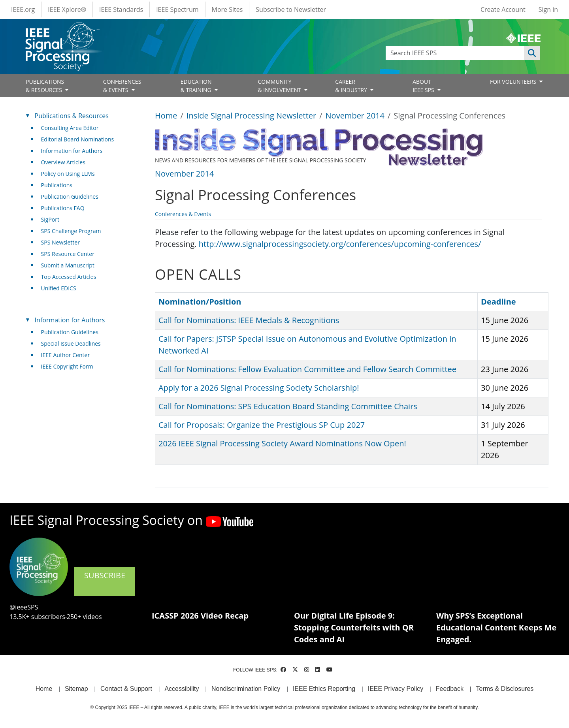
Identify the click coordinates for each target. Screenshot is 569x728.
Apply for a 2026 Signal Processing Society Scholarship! (259, 388)
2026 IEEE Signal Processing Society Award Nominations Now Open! (282, 443)
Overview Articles (63, 162)
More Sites (227, 9)
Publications (57, 185)
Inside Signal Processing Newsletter (251, 116)
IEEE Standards (121, 9)
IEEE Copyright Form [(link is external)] (70, 366)
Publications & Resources (72, 116)
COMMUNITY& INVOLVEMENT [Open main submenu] (280, 86)
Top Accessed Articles (69, 277)
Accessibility (182, 689)
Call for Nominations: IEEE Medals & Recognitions (249, 320)
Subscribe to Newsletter (291, 9)
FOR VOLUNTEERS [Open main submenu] (514, 82)
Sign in (548, 9)
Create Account (503, 9)
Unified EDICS (59, 288)
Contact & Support (126, 689)
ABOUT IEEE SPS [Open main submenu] (424, 86)
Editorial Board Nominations (78, 139)
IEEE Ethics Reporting (324, 689)
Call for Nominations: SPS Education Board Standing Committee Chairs (288, 406)
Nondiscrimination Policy (246, 689)
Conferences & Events (183, 214)
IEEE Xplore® (67, 9)
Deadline (498, 302)
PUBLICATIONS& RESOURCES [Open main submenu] (45, 86)
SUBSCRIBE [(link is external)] (105, 581)
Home (166, 116)
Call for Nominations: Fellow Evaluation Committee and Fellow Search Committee (307, 369)
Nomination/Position (200, 302)
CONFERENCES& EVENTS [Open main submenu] (122, 86)
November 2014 (355, 116)
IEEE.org (23, 9)
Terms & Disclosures (505, 689)
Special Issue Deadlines (71, 343)
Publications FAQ (63, 208)
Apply (532, 53)
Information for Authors (72, 151)
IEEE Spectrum (177, 9)
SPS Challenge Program (71, 231)
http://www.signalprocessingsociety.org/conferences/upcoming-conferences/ (340, 244)
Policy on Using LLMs (68, 174)
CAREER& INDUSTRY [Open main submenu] (352, 86)
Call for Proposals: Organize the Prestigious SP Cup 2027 (262, 425)
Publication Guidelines (70, 197)
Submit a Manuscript (68, 265)
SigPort (50, 219)
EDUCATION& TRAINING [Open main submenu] (197, 86)
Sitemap (76, 689)
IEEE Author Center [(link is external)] (69, 355)
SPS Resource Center (68, 254)
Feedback (450, 689)
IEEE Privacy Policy (396, 689)
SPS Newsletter (60, 242)
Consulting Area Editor (70, 128)
